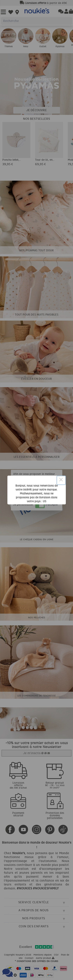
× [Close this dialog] (61, 480)
